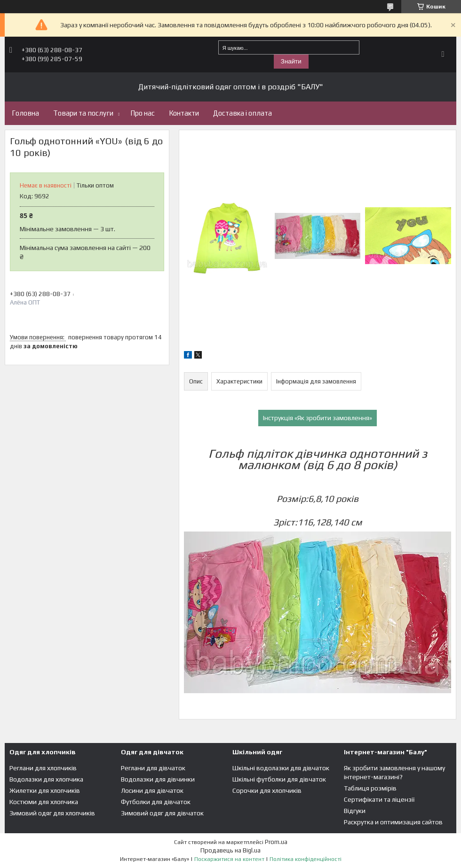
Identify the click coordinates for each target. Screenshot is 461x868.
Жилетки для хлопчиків (45, 790)
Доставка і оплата (242, 113)
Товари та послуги (83, 113)
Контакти (184, 113)
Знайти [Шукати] (291, 61)
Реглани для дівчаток (153, 768)
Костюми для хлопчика (44, 802)
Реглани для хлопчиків (43, 768)
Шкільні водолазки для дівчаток (281, 768)
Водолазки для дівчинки (158, 779)
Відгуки (355, 811)
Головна (25, 113)
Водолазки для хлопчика (46, 779)
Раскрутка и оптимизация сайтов (393, 822)
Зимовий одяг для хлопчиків (52, 813)
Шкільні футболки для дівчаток (279, 779)
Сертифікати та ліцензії (379, 799)
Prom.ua (276, 842)
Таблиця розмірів (370, 788)
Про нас (143, 113)
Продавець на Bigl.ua (230, 850)
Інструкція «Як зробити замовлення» (318, 418)
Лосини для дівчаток (152, 790)
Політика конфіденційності (306, 859)
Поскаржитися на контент (229, 859)
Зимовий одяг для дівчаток (162, 813)
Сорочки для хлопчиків (267, 790)
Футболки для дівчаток (156, 802)
